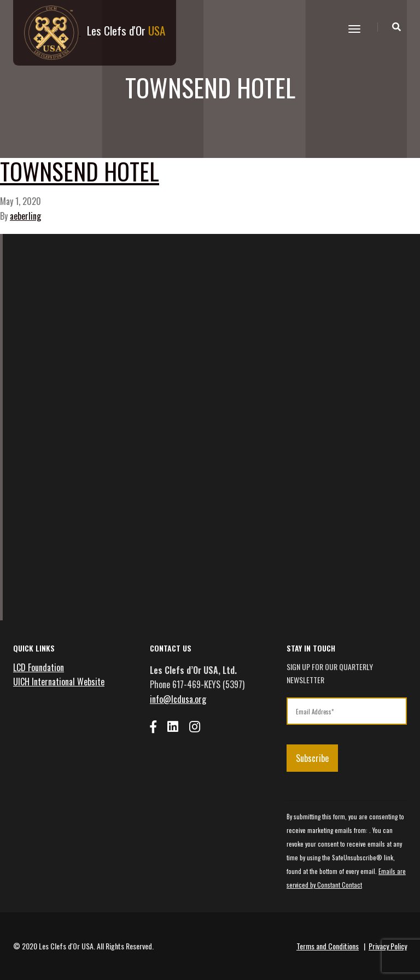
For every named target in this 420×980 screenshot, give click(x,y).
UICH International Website (59, 682)
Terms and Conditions (328, 946)
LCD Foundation (39, 667)
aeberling (25, 216)
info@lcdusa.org (178, 699)
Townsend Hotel (80, 171)
